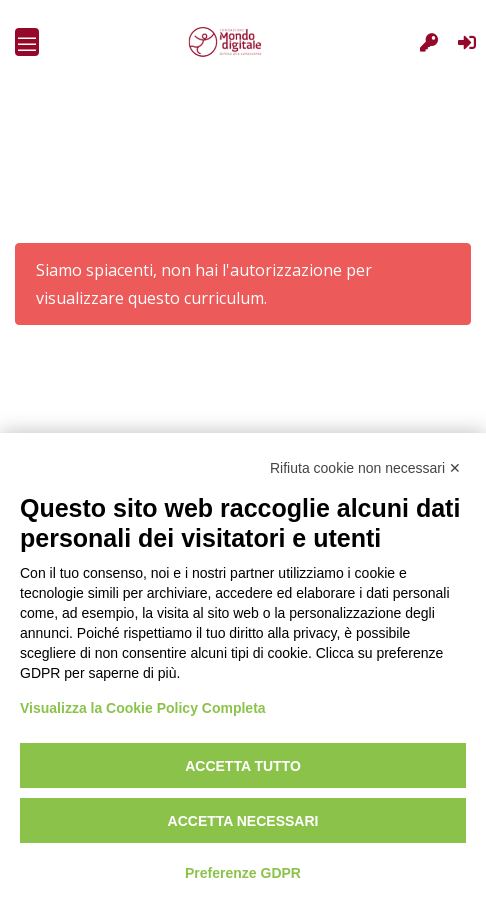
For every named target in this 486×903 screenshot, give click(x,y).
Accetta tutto (243, 766)
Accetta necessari (243, 821)
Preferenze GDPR (243, 873)
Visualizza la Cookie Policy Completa (143, 708)
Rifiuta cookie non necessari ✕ (365, 468)
